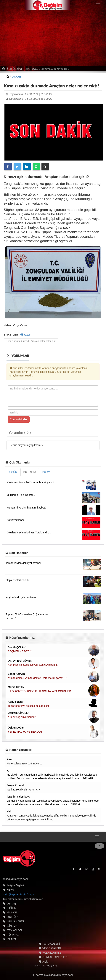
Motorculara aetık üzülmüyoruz (25, 764)
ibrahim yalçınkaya (19, 797)
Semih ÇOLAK (17, 647)
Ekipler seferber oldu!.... (19, 580)
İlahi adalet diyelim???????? (23, 790)
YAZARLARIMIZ (52, 953)
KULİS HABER (16, 921)
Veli (9, 811)
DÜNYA (12, 939)
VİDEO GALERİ (52, 948)
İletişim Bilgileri (15, 885)
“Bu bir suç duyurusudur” (22, 717)
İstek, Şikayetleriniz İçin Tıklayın (19, 894)
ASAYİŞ (17, 77)
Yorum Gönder (19, 419)
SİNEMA (12, 926)
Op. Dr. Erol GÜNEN (20, 661)
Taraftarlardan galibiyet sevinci (23, 563)
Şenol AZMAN (16, 674)
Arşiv (45, 962)
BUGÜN (12, 472)
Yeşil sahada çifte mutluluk (21, 597)
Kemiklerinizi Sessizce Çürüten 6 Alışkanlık (33, 665)
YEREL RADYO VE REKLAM (25, 732)
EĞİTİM (12, 908)
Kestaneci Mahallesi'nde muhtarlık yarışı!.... (32, 482)
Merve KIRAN (16, 687)
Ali (9, 771)
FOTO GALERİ (51, 944)
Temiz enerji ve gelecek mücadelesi (28, 706)
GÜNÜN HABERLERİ (55, 957)
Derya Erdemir (16, 785)
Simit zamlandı (15, 520)
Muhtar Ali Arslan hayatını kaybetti (26, 508)
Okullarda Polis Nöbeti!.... (22, 495)
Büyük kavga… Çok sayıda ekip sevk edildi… (47, 69)
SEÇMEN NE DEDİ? (20, 651)
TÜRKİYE (13, 935)
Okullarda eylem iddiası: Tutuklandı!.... (29, 532)
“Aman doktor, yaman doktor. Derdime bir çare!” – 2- (38, 678)
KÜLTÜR (13, 917)
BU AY (46, 472)
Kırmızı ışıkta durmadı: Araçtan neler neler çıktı (31, 341)
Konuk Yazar (16, 702)
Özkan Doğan (16, 728)
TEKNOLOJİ (15, 930)
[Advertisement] (53, 38)
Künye (10, 890)
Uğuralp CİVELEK (19, 713)
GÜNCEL (13, 912)
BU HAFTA (30, 472)
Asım (10, 759)
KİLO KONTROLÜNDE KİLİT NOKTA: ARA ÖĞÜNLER (39, 691)
